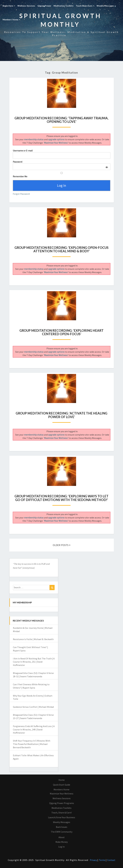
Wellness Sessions (26, 6)
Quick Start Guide (62, 785)
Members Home (61, 789)
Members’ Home (11, 20)
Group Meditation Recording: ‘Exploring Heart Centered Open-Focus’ (61, 332)
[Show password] (106, 167)
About (62, 837)
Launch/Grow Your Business (62, 817)
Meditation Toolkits (64, 6)
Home (62, 780)
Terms (102, 860)
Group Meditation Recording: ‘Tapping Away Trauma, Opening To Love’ (61, 120)
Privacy (94, 860)
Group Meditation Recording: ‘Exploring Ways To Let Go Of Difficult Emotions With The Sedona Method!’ (61, 498)
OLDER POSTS (62, 545)
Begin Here (9, 6)
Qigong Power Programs (62, 803)
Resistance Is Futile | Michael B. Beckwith (33, 639)
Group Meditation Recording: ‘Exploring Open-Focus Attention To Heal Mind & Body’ (61, 249)
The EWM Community (62, 832)
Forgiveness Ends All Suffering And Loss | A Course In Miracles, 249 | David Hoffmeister (34, 730)
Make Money (62, 842)
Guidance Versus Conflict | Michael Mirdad (33, 707)
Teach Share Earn (85, 6)
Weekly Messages (106, 6)
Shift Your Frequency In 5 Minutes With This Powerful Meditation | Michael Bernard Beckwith (32, 744)
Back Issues (62, 827)
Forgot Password (21, 194)
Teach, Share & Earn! (61, 813)
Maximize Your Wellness (62, 794)
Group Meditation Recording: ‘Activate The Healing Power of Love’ (61, 415)
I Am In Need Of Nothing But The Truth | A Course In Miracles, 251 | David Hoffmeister (34, 662)
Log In (61, 847)
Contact (111, 860)
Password (17, 162)
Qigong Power (44, 6)
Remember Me (62, 175)
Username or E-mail (23, 151)
